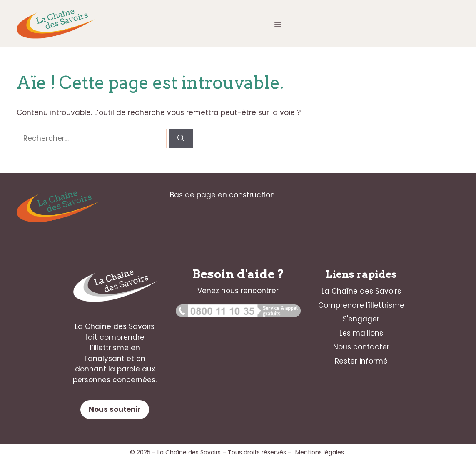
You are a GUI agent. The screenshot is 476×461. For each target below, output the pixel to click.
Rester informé (361, 361)
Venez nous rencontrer (238, 291)
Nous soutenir (115, 409)
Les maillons (361, 333)
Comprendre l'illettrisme (361, 305)
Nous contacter (361, 347)
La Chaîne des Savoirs (361, 291)
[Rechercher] (181, 139)
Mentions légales (320, 452)
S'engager (361, 319)
